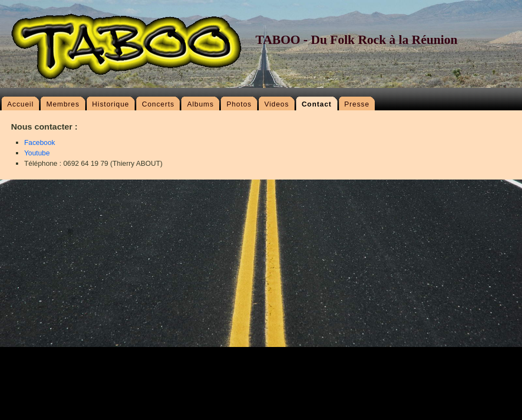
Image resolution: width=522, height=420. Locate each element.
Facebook (40, 142)
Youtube (37, 153)
